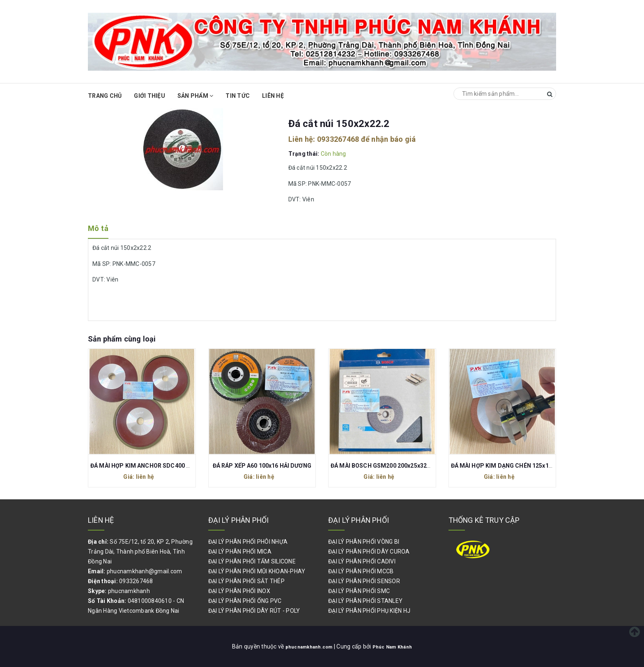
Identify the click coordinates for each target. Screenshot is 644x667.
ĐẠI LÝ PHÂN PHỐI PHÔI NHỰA (248, 542)
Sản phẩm (195, 96)
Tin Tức (238, 96)
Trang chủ (105, 96)
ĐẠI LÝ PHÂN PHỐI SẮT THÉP (246, 581)
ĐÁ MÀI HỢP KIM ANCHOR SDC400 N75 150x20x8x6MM (166, 466)
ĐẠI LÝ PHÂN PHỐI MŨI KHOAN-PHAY (257, 571)
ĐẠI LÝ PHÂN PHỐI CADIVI (362, 561)
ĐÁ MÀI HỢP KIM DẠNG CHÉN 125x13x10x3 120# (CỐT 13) (530, 466)
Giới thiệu (149, 96)
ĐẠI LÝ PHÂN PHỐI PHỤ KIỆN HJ (369, 611)
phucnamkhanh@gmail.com (145, 571)
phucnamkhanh (129, 591)
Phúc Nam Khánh (397, 646)
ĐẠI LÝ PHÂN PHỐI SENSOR (364, 581)
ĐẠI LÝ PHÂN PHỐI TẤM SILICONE (252, 561)
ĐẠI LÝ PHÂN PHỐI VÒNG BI (364, 542)
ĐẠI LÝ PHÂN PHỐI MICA (240, 552)
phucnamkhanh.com (306, 646)
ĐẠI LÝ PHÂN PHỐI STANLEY (365, 601)
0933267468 (338, 139)
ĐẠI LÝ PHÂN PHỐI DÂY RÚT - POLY (254, 611)
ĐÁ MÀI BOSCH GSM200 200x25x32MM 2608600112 (401, 466)
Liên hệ (273, 96)
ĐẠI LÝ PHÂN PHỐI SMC (359, 591)
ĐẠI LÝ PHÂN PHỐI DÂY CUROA (369, 552)
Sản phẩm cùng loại (122, 339)
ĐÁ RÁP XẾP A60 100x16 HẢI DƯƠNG (262, 466)
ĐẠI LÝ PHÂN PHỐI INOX (239, 591)
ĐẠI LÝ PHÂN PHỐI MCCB (361, 571)
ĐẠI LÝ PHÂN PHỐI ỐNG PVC (245, 601)
